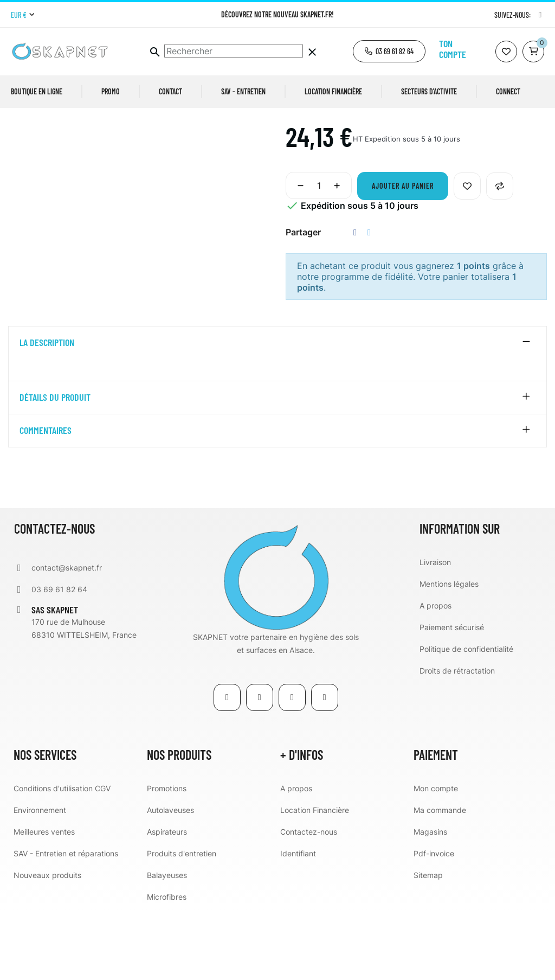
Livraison (435, 632)
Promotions (167, 858)
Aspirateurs (167, 901)
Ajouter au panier (403, 256)
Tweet (369, 302)
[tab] (277, 413)
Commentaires (46, 500)
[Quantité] (319, 255)
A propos (435, 675)
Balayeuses (167, 944)
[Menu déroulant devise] (22, 15)
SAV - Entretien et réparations (66, 923)
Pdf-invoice (434, 923)
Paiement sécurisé (452, 697)
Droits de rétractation (457, 740)
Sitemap (428, 944)
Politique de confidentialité (466, 718)
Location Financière (315, 879)
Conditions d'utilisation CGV (62, 858)
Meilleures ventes (44, 901)
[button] (389, 51)
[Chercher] (234, 51)
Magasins (430, 901)
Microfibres (167, 966)
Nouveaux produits (47, 944)
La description (47, 413)
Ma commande (440, 879)
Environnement (40, 879)
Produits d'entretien (182, 923)
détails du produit (55, 467)
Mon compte (436, 858)
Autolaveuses (170, 879)
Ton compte (453, 49)
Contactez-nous (309, 901)
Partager (355, 302)
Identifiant (298, 923)
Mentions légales (449, 653)
